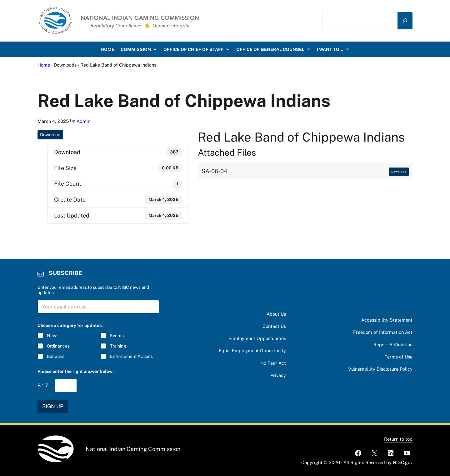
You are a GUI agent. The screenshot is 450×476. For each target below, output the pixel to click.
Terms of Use (399, 357)
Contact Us (274, 326)
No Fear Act (273, 363)
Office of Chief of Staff (197, 49)
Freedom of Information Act (383, 332)
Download (50, 135)
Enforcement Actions (131, 357)
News (53, 336)
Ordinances (58, 346)
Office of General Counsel (273, 49)
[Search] (405, 21)
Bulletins (56, 357)
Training (118, 346)
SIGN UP (53, 406)
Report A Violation (393, 345)
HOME (107, 49)
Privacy (278, 375)
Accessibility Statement (387, 320)
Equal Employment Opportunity (252, 351)
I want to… (333, 49)
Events (117, 336)
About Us (276, 314)
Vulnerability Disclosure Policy (380, 369)
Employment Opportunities (257, 338)
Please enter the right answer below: (77, 371)
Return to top (398, 439)
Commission (139, 49)
